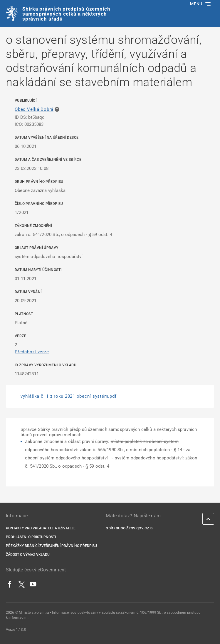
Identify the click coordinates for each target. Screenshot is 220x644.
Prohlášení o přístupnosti (31, 537)
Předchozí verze (32, 352)
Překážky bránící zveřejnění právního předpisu (51, 546)
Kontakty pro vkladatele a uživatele (41, 528)
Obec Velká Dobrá (34, 109)
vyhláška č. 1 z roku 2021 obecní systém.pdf (68, 396)
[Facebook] (10, 584)
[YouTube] (33, 584)
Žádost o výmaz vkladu (28, 555)
